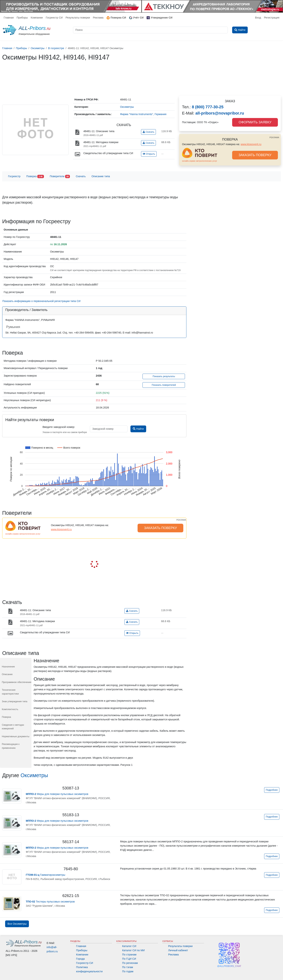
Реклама (98, 18)
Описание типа (101, 176)
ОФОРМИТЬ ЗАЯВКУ (255, 122)
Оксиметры (34, 775)
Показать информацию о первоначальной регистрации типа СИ (41, 301)
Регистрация (272, 18)
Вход (258, 18)
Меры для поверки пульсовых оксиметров (57, 794)
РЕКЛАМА (274, 137)
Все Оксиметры (17, 924)
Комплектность (10, 709)
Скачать (148, 132)
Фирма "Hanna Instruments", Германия (143, 114)
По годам (128, 971)
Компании (37, 18)
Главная (9, 18)
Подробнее (272, 790)
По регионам (130, 963)
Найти (138, 429)
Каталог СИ (129, 946)
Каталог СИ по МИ (133, 950)
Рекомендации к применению (11, 746)
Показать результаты (164, 376)
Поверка (35, 177)
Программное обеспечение (17, 682)
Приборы (22, 18)
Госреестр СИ (54, 18)
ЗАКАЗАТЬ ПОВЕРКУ (255, 155)
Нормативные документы (16, 736)
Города (80, 959)
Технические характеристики (10, 692)
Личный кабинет (178, 950)
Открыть (149, 154)
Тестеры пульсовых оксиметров (50, 902)
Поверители (60, 177)
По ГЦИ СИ (129, 959)
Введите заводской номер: (59, 427)
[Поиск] (150, 30)
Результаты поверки (78, 18)
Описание (7, 674)
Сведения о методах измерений (13, 727)
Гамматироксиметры (45, 875)
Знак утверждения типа (15, 701)
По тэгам (128, 967)
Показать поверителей (164, 385)
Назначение (8, 667)
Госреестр (14, 176)
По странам (129, 955)
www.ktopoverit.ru (251, 144)
